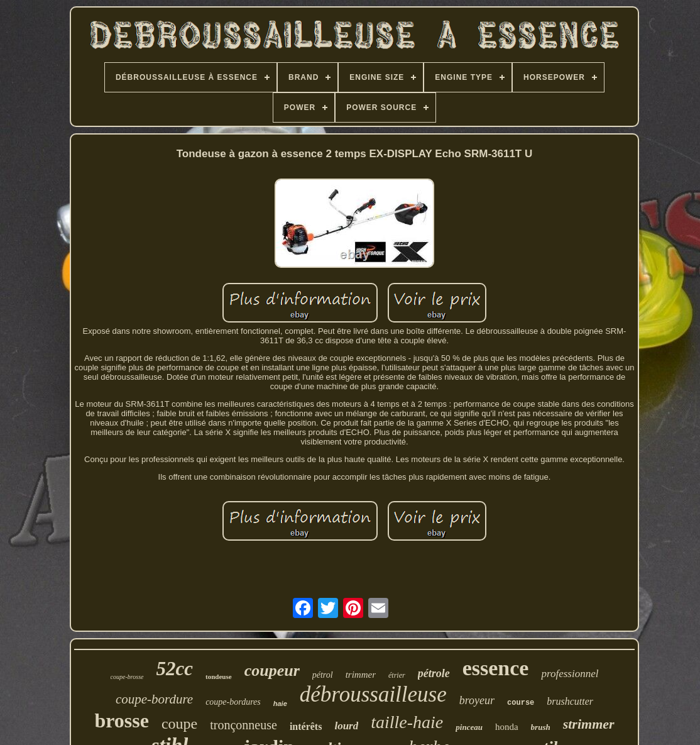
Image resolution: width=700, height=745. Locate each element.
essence (496, 668)
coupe (179, 724)
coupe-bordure (154, 699)
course (521, 703)
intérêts (306, 726)
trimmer (361, 675)
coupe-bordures (233, 702)
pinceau (469, 727)
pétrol (323, 675)
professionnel (570, 674)
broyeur (477, 700)
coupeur (272, 670)
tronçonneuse (243, 725)
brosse (122, 720)
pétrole (434, 673)
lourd (346, 726)
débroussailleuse (373, 694)
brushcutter (570, 701)
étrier (397, 675)
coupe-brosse (127, 677)
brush (541, 727)
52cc (175, 669)
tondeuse (219, 676)
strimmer (589, 724)
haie (280, 704)
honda (507, 727)
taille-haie (407, 722)
